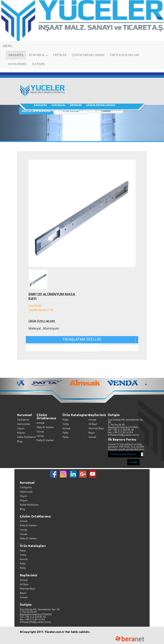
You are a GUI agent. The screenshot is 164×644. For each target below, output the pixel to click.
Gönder (133, 462)
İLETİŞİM (38, 64)
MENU (8, 46)
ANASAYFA (17, 55)
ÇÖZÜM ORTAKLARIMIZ (88, 55)
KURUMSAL (59, 105)
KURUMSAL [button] (38, 55)
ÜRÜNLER (60, 55)
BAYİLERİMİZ (18, 64)
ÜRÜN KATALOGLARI (125, 55)
